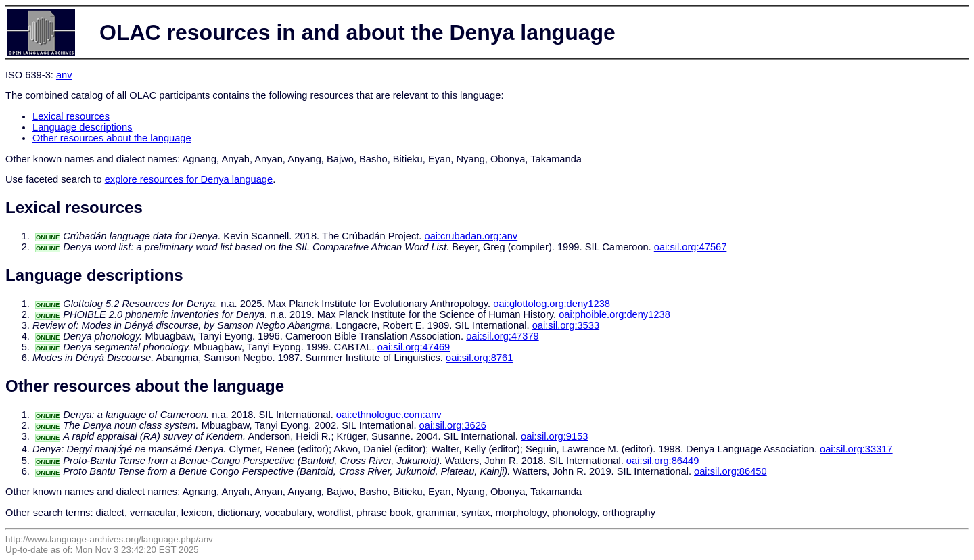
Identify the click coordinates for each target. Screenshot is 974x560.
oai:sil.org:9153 (554, 436)
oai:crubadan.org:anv (471, 236)
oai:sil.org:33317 (856, 449)
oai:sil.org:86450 (730, 471)
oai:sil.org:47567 (691, 247)
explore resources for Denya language (189, 179)
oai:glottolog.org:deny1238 (552, 304)
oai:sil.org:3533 (566, 325)
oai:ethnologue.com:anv (389, 415)
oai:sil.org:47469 (414, 347)
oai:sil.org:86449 (663, 461)
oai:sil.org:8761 (479, 358)
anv (64, 75)
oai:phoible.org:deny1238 (614, 314)
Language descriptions (83, 127)
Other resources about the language (112, 138)
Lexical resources (71, 116)
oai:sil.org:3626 (453, 425)
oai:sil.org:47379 (503, 336)
